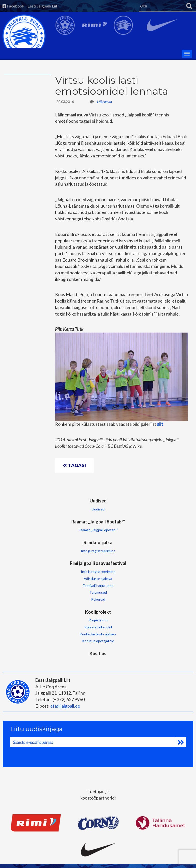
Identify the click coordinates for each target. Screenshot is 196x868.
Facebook (13, 6)
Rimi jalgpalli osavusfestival (98, 563)
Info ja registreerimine (98, 551)
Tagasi (74, 465)
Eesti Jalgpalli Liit (42, 6)
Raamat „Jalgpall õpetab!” (98, 522)
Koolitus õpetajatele (98, 641)
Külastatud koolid (98, 627)
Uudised (98, 501)
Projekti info (98, 620)
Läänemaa (105, 102)
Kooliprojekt (98, 612)
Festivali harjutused (98, 586)
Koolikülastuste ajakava (98, 634)
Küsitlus (98, 653)
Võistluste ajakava (98, 579)
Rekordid (98, 599)
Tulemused (98, 592)
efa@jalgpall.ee (65, 706)
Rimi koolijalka (98, 542)
